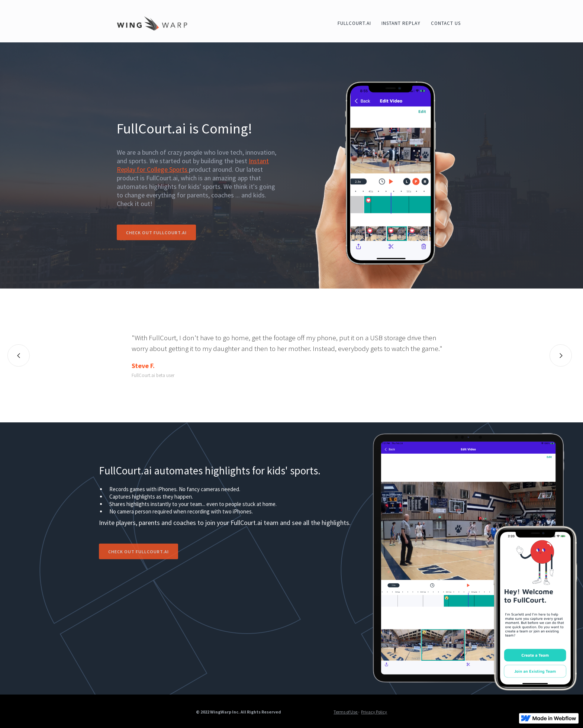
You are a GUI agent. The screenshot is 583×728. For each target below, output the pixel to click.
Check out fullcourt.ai (156, 233)
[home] (152, 23)
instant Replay (401, 23)
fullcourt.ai (354, 23)
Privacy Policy (374, 712)
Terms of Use (346, 712)
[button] (19, 355)
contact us (446, 23)
